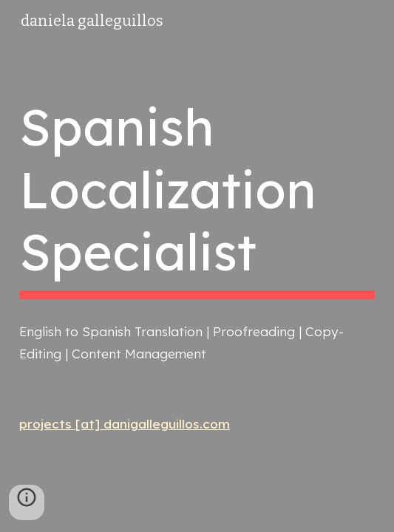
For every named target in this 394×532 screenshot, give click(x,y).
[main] (197, 198)
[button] (27, 502)
